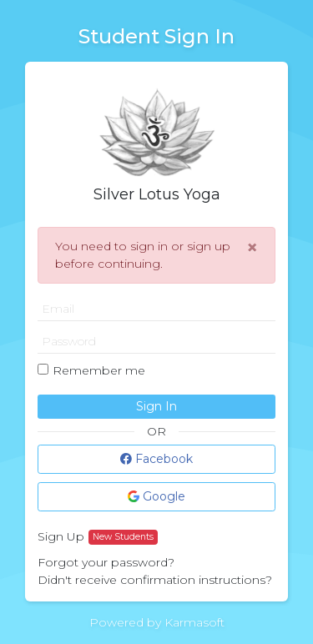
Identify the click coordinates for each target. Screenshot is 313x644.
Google (156, 496)
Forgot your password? (106, 562)
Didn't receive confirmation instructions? (155, 580)
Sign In (156, 406)
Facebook (156, 459)
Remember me (99, 370)
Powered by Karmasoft (157, 622)
